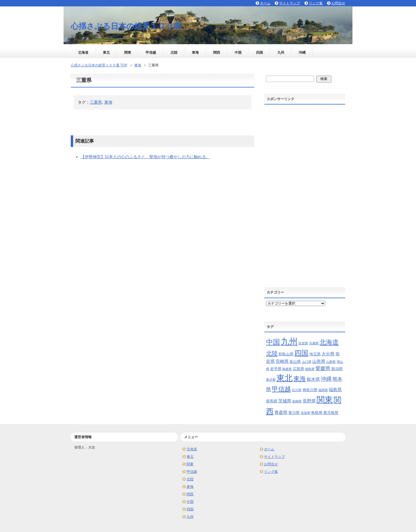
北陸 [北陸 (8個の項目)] (272, 353)
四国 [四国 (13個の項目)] (301, 353)
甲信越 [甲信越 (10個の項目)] (281, 389)
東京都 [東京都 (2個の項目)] (271, 380)
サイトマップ (274, 457)
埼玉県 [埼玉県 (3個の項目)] (315, 354)
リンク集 (271, 472)
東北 (106, 53)
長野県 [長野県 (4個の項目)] (309, 401)
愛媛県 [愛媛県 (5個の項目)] (323, 368)
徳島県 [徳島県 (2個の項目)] (310, 369)
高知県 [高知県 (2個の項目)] (305, 413)
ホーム (269, 449)
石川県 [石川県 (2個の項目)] (297, 390)
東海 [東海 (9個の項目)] (300, 379)
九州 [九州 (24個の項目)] (289, 341)
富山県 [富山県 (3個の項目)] (295, 362)
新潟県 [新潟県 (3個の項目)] (337, 369)
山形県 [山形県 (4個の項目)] (319, 361)
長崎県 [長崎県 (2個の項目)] (297, 401)
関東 (128, 53)
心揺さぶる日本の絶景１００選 (126, 26)
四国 (259, 53)
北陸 (174, 53)
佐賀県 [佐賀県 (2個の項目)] (303, 343)
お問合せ (271, 464)
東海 (195, 53)
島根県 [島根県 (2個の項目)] (287, 369)
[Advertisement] (305, 194)
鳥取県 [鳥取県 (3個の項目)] (317, 413)
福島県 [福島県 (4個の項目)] (335, 390)
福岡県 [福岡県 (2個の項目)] (323, 390)
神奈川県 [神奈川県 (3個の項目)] (310, 390)
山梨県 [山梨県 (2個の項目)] (331, 362)
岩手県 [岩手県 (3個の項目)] (276, 369)
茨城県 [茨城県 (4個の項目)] (285, 401)
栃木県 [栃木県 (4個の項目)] (313, 379)
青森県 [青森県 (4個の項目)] (281, 412)
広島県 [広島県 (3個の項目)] (299, 369)
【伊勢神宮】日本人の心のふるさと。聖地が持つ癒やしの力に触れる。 (145, 157)
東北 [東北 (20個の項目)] (285, 378)
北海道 (83, 53)
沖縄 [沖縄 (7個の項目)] (326, 379)
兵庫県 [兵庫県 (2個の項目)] (314, 343)
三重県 (96, 102)
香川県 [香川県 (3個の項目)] (294, 413)
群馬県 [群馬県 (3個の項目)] (272, 401)
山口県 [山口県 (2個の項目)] (307, 362)
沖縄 (302, 53)
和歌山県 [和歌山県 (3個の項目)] (286, 354)
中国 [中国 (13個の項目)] (273, 342)
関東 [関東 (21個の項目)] (325, 400)
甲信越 (151, 53)
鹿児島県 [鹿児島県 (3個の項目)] (331, 413)
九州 (281, 53)
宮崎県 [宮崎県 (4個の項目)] (282, 361)
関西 (217, 53)
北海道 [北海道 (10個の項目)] (329, 342)
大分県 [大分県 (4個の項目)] (328, 354)
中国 (238, 53)
